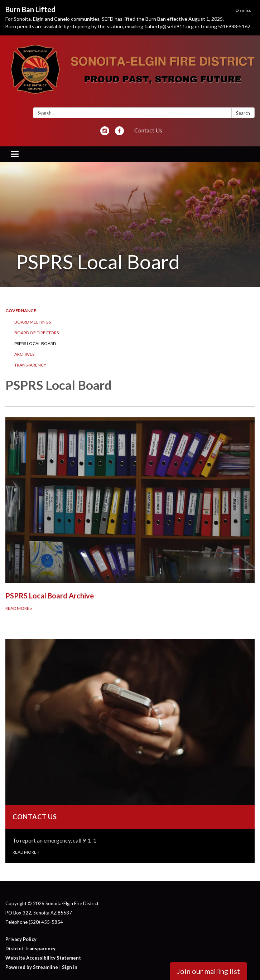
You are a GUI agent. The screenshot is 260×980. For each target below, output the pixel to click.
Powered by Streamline (32, 967)
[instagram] (105, 133)
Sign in (70, 967)
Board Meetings (33, 322)
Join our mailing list (208, 971)
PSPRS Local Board (35, 343)
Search (243, 113)
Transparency (30, 365)
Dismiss (243, 10)
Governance (21, 311)
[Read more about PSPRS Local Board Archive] (130, 515)
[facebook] (119, 133)
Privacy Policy (21, 939)
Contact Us (148, 130)
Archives (24, 354)
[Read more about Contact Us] (130, 751)
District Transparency (30, 949)
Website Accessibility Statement (43, 958)
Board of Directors (37, 333)
